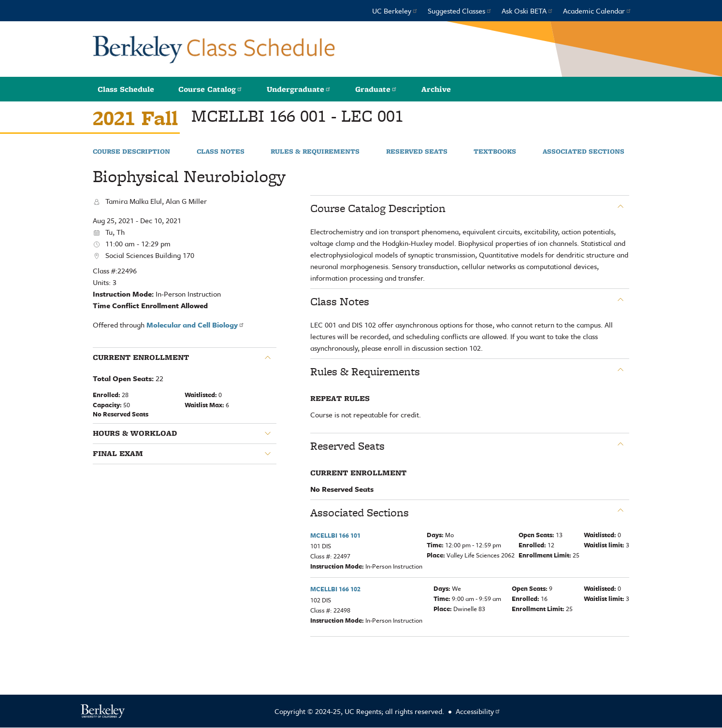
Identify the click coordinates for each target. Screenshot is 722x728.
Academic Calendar (597, 11)
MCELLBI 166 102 (335, 589)
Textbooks (495, 152)
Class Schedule (126, 89)
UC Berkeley (395, 11)
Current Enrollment (141, 357)
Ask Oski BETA (527, 11)
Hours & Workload (135, 433)
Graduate (376, 89)
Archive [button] (436, 89)
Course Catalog (210, 89)
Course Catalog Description (378, 208)
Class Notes (221, 152)
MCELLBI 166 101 (335, 535)
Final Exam (118, 454)
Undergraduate (299, 89)
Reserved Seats (417, 152)
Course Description (131, 152)
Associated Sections (584, 152)
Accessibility (478, 711)
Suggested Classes (460, 11)
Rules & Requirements (315, 152)
